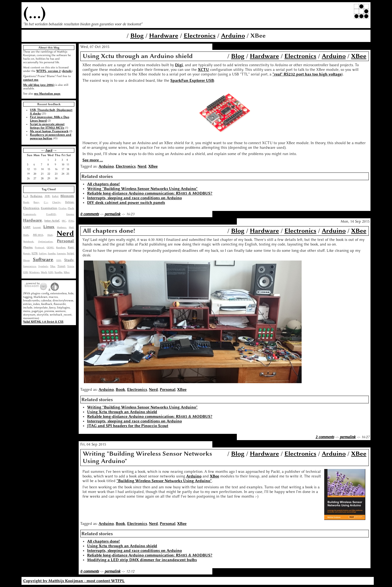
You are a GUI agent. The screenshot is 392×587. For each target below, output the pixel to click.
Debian (69, 202)
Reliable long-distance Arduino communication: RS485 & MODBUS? (150, 193)
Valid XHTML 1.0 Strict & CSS (43, 322)
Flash (71, 208)
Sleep (26, 260)
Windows (34, 272)
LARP (27, 227)
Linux (49, 227)
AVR (47, 196)
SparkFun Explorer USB (192, 81)
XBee (67, 272)
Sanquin (61, 253)
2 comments (325, 437)
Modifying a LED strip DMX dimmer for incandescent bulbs (142, 560)
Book (26, 202)
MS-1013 (38, 235)
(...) (35, 13)
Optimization (45, 241)
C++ (46, 202)
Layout (37, 227)
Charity (56, 202)
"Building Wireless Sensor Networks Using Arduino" (164, 481)
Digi (179, 65)
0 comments (90, 214)
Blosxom (67, 196)
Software (43, 259)
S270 (34, 253)
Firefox (62, 208)
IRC (64, 221)
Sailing (43, 253)
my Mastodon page (47, 94)
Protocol (39, 247)
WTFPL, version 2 (48, 71)
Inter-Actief (52, 221)
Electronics (200, 36)
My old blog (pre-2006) (39, 85)
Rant (71, 247)
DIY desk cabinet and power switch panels (126, 203)
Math (26, 235)
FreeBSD (51, 214)
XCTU (203, 70)
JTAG (71, 221)
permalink (112, 214)
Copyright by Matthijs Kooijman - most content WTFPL (74, 581)
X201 (51, 272)
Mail (71, 227)
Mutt (50, 235)
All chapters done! (103, 184)
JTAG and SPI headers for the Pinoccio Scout (128, 426)
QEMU (50, 247)
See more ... (93, 160)
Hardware (164, 36)
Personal (65, 241)
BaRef (55, 196)
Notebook (28, 241)
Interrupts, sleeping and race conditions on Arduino (134, 198)
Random (61, 247)
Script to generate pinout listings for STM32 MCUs (47, 126)
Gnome (70, 214)
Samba (52, 253)
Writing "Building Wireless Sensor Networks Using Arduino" (142, 189)
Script (70, 253)
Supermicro (30, 266)
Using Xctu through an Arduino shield (122, 412)
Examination (49, 208)
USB (25, 272)
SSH (59, 260)
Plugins (28, 247)
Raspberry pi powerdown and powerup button (51, 137)
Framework (29, 214)
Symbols (43, 266)
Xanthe (58, 272)
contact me (31, 80)
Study (69, 260)
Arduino (233, 36)
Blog (137, 36)
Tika (53, 266)
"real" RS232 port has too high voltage (307, 74)
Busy (36, 202)
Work (44, 272)
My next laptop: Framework (49, 131)
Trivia (71, 266)
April (49, 150)
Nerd (65, 233)
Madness (62, 227)
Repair (27, 253)
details (67, 71)
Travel (61, 266)
